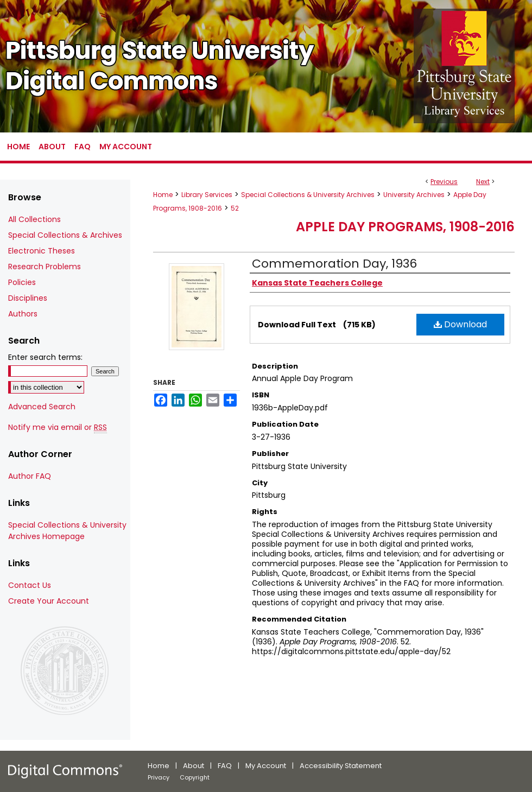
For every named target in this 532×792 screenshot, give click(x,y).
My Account (266, 766)
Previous (444, 182)
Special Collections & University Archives (308, 195)
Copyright (195, 777)
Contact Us (30, 585)
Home (163, 195)
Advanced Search (42, 407)
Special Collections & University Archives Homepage (67, 531)
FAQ (225, 766)
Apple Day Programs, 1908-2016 (405, 227)
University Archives (414, 195)
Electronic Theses (42, 251)
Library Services (207, 195)
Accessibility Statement (341, 766)
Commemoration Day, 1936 (334, 264)
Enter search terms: (45, 357)
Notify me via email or (58, 427)
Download (460, 324)
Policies (22, 282)
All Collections (34, 219)
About (194, 766)
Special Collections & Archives (65, 235)
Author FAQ (30, 476)
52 (235, 208)
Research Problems (45, 267)
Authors (23, 314)
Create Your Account (49, 601)
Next (483, 182)
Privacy (159, 777)
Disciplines (28, 298)
